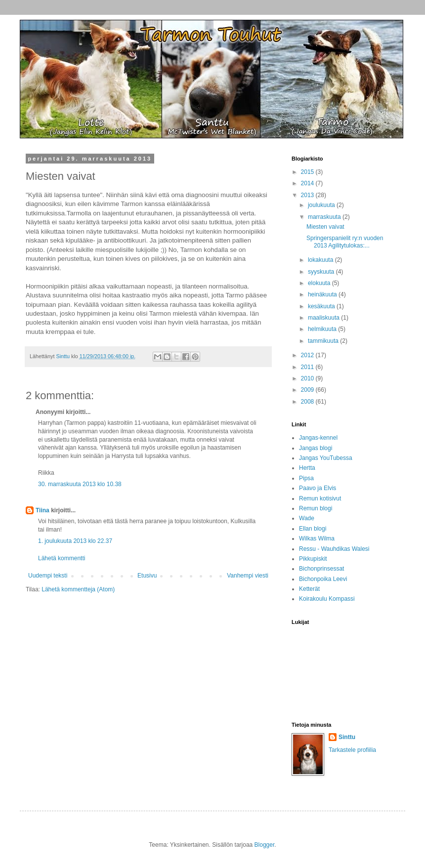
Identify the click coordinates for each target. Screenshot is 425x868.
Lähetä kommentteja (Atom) (78, 589)
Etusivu (147, 576)
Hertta (307, 468)
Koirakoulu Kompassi (327, 599)
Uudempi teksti (48, 576)
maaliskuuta (324, 318)
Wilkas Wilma (317, 538)
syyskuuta (322, 272)
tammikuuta (324, 341)
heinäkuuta (323, 294)
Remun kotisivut (320, 498)
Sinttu (347, 737)
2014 (308, 183)
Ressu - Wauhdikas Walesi (334, 549)
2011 (308, 367)
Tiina (42, 510)
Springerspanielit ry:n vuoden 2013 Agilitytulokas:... (345, 242)
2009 (308, 390)
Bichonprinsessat (321, 569)
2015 (308, 172)
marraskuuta (325, 217)
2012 (308, 355)
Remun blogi (316, 508)
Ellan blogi (313, 529)
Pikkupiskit (313, 559)
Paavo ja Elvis (318, 488)
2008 (308, 402)
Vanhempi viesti (248, 576)
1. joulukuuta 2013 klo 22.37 (75, 541)
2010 (308, 378)
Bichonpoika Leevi (323, 579)
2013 (308, 195)
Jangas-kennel (318, 438)
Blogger (265, 845)
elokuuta (320, 283)
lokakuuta (321, 260)
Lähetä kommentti (62, 558)
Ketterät (309, 589)
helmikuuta (323, 329)
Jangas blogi (316, 448)
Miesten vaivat (325, 227)
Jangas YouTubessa (326, 458)
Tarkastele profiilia (352, 750)
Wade (307, 518)
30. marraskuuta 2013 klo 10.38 (80, 484)
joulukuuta (322, 205)
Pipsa (306, 478)
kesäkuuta (322, 306)
